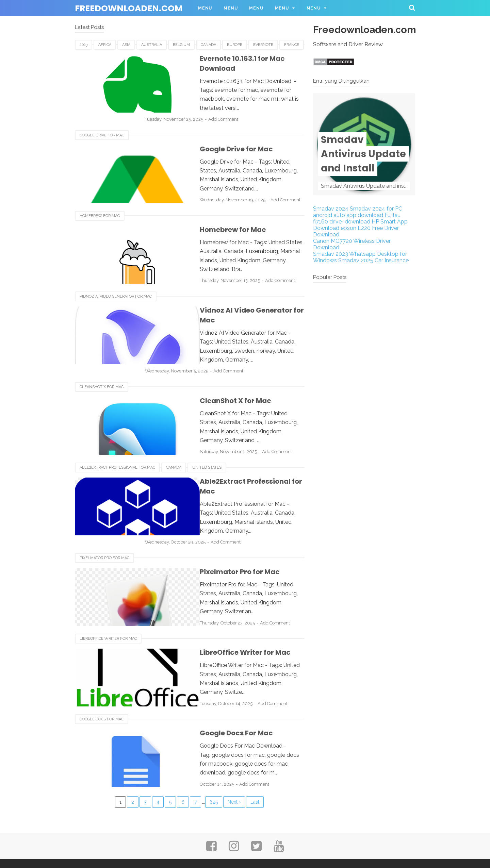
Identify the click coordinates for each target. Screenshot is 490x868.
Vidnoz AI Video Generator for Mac (116, 285)
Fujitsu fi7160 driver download (357, 218)
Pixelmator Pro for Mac (104, 524)
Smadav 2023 (331, 254)
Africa (105, 45)
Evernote (263, 45)
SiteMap (321, 836)
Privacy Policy (239, 836)
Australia (152, 45)
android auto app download (348, 215)
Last (255, 766)
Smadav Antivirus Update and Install (363, 154)
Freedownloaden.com (129, 8)
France (292, 45)
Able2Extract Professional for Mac (117, 444)
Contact (198, 836)
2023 (84, 45)
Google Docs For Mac (102, 684)
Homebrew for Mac (100, 205)
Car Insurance (392, 260)
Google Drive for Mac (102, 125)
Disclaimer (283, 836)
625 (214, 766)
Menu (205, 8)
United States (207, 444)
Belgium (181, 45)
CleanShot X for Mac (102, 364)
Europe (235, 45)
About (166, 836)
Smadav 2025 (356, 260)
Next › (234, 766)
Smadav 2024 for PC (376, 209)
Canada (208, 45)
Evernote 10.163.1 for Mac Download (229, 59)
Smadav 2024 (331, 209)
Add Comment (247, 101)
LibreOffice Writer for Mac (108, 604)
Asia (126, 45)
